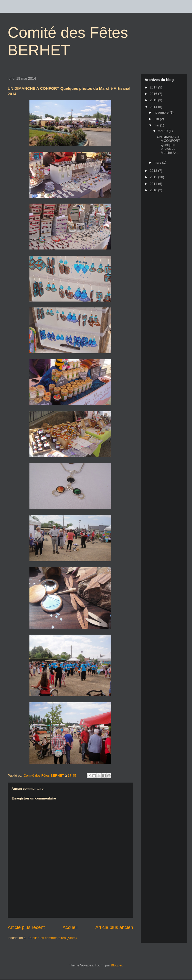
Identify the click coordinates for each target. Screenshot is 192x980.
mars (158, 162)
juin (157, 119)
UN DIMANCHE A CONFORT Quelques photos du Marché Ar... (169, 145)
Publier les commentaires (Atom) (53, 938)
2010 (154, 190)
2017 (154, 87)
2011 (154, 184)
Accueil (70, 927)
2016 (154, 94)
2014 (154, 107)
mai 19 (163, 131)
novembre (162, 112)
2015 (154, 100)
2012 (154, 177)
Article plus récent (26, 927)
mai (157, 125)
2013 (154, 171)
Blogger (116, 965)
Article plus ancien (114, 927)
